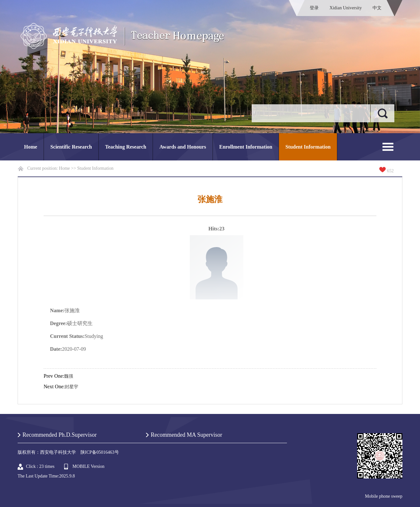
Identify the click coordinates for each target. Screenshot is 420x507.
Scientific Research (71, 147)
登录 (314, 8)
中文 (377, 8)
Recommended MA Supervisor (186, 435)
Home (31, 147)
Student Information (308, 147)
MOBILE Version (88, 466)
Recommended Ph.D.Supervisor (59, 435)
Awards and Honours (183, 147)
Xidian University (346, 8)
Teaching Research (126, 147)
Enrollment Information (246, 147)
